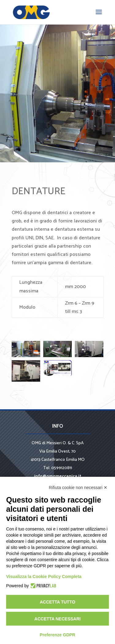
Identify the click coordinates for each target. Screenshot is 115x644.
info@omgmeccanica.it (58, 476)
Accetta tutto (58, 602)
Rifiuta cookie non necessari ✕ (78, 488)
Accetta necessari (57, 619)
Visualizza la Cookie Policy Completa (44, 577)
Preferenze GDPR (58, 635)
